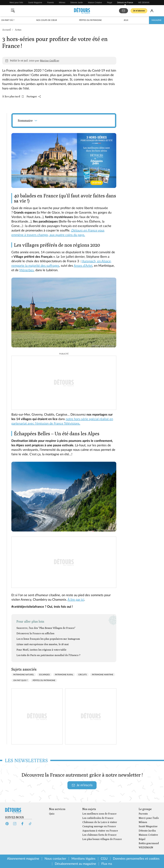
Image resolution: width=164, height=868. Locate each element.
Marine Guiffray (50, 61)
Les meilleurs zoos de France (99, 814)
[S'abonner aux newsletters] (123, 11)
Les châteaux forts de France (99, 835)
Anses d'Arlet (83, 266)
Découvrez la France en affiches (35, 633)
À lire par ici (76, 600)
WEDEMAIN (146, 847)
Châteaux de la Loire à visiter (100, 822)
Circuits (83, 675)
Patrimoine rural (64, 675)
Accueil (7, 30)
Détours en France (125, 3)
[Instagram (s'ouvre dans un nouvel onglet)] (15, 824)
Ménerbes (27, 270)
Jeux (126, 20)
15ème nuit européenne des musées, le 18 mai (43, 644)
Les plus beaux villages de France (102, 839)
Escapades (44, 675)
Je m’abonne (139, 11)
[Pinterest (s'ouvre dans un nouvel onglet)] (7, 824)
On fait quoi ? (20, 680)
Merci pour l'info (16, 3)
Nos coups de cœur (47, 20)
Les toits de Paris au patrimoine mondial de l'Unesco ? (48, 655)
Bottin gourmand (149, 843)
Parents (51, 3)
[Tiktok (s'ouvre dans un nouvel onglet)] (30, 824)
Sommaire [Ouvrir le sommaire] (28, 121)
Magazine (156, 20)
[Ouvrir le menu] (13, 11)
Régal (109, 3)
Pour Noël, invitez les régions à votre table (41, 650)
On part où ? (8, 20)
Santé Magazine (35, 3)
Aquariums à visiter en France (100, 831)
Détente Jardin (77, 3)
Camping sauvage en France (99, 826)
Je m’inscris (82, 785)
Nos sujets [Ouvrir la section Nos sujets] (89, 809)
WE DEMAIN (144, 3)
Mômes (62, 3)
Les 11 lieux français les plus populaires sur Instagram (48, 639)
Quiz (52, 814)
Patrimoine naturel (24, 675)
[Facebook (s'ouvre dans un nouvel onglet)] (22, 824)
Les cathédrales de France (98, 818)
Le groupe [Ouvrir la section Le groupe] (145, 809)
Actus (18, 30)
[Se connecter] (152, 11)
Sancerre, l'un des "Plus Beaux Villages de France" (46, 628)
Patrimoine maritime (103, 675)
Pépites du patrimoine (90, 20)
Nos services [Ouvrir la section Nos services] (57, 809)
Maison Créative (95, 3)
